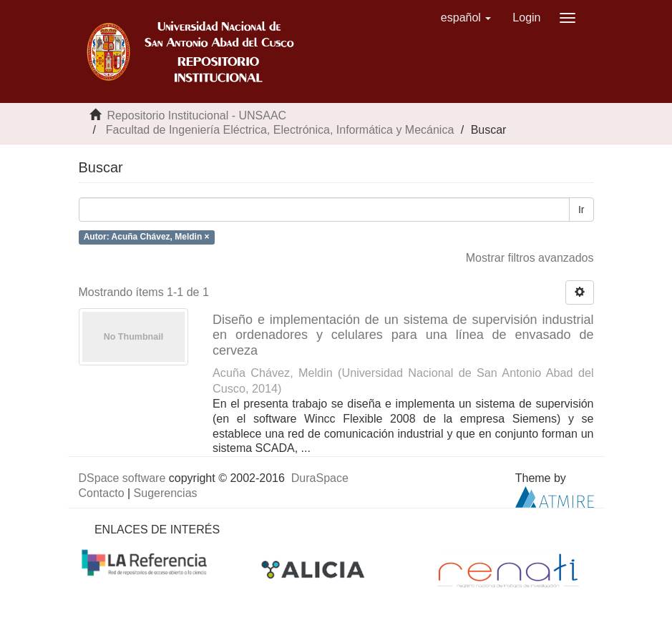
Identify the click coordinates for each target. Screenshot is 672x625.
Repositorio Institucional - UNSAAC (196, 115)
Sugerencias (166, 493)
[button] (466, 18)
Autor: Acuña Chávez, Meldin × (147, 237)
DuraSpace (320, 478)
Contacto (102, 493)
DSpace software (122, 478)
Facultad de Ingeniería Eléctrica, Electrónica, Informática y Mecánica (280, 130)
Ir (581, 210)
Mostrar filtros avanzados (530, 258)
